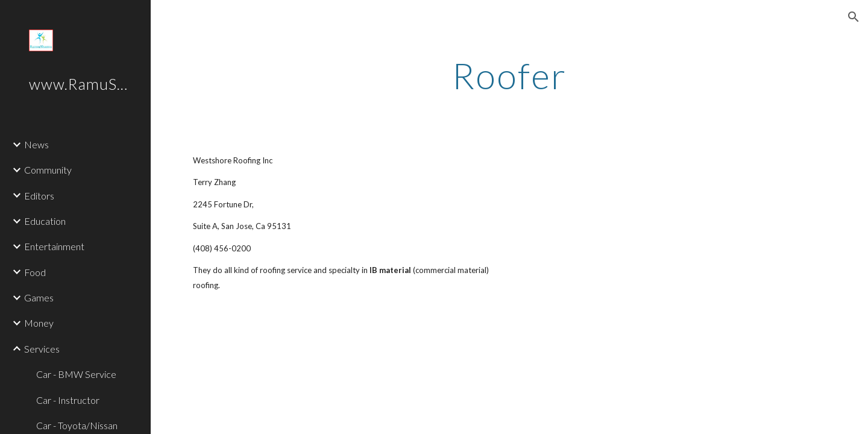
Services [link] (42, 349)
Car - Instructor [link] (68, 400)
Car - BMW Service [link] (76, 374)
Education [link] (45, 221)
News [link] (36, 144)
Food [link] (35, 272)
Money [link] (39, 323)
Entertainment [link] (54, 246)
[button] (854, 17)
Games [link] (39, 297)
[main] (509, 75)
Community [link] (48, 170)
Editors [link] (39, 196)
